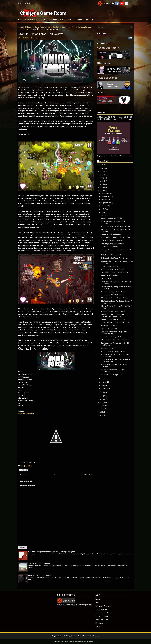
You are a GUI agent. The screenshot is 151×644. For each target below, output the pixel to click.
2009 (102, 415)
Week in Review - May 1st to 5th (113, 351)
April (103, 379)
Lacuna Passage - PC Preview (112, 218)
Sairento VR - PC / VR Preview (112, 295)
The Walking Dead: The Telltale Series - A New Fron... (117, 302)
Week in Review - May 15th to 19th (114, 269)
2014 (101, 399)
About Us (29, 3)
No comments (36, 38)
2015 (101, 396)
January (105, 388)
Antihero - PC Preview (110, 326)
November (106, 196)
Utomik (88, 27)
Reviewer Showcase (59, 19)
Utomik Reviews (25, 29)
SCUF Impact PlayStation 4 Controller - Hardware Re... (115, 360)
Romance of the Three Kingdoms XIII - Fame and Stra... (116, 333)
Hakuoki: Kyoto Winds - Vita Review (115, 258)
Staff (97, 603)
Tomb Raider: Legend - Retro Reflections (116, 237)
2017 (101, 191)
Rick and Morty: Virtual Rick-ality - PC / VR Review (116, 344)
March (104, 382)
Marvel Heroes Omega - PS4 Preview (115, 322)
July (103, 209)
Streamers (79, 20)
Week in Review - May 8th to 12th (113, 311)
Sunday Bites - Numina (109, 266)
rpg (70, 27)
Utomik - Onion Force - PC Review (40, 34)
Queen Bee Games (54, 27)
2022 (101, 175)
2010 (101, 412)
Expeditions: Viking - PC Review (113, 337)
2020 (101, 181)
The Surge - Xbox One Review (112, 244)
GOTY (70, 20)
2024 (101, 168)
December (106, 193)
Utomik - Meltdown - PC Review (113, 319)
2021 (101, 178)
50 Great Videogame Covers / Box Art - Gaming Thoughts (51, 552)
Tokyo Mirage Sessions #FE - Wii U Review (114, 222)
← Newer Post (24, 475)
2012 (101, 406)
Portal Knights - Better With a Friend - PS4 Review (117, 283)
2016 (101, 393)
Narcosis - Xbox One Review (112, 240)
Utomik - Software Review (111, 234)
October (105, 199)
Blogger (96, 636)
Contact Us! (90, 20)
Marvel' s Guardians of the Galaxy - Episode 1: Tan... (114, 371)
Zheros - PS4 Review (109, 329)
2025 (101, 165)
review (65, 27)
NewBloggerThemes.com (89, 641)
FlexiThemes (65, 641)
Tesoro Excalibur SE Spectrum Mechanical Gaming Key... (112, 315)
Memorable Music (102, 620)
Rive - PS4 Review (108, 279)
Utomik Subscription (26, 414)
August (104, 206)
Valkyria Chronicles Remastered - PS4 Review (115, 230)
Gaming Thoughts (102, 613)
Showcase (99, 623)
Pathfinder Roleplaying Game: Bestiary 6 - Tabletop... (117, 288)
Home (20, 3)
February (105, 385)
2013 (101, 402)
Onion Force (39, 27)
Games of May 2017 (108, 348)
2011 (101, 409)
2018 (101, 187)
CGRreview (29, 27)
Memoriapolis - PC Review (39, 563)
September (106, 203)
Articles (45, 19)
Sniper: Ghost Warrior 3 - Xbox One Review (114, 365)
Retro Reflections (102, 616)
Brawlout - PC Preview (110, 275)
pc (46, 27)
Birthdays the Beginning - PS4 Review (115, 255)
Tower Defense (78, 27)
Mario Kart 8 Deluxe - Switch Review (115, 298)
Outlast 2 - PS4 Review (109, 247)
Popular (23, 547)
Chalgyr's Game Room (74, 636)
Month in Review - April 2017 (112, 375)
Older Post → (89, 475)
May (103, 216)
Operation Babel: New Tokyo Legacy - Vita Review (117, 262)
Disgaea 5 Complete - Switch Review (115, 272)
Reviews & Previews (31, 20)
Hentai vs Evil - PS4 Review (40, 575)
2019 (101, 184)
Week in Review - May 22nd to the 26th (116, 226)
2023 (101, 171)
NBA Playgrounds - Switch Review (114, 292)
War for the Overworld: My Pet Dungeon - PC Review (117, 355)
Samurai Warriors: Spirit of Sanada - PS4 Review (116, 251)
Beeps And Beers (102, 609)
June (103, 212)
